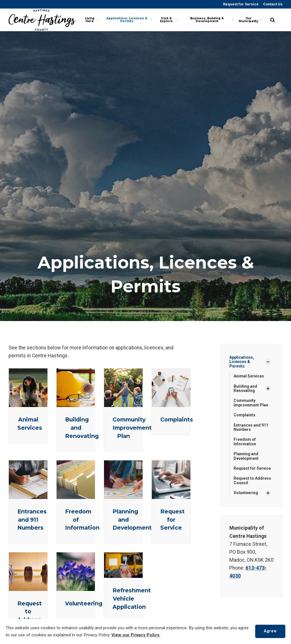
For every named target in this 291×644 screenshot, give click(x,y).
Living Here (92, 20)
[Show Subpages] (268, 362)
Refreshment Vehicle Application (132, 599)
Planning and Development (246, 456)
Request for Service (240, 4)
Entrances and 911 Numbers (32, 520)
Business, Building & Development (211, 20)
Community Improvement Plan (132, 428)
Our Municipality (250, 20)
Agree (270, 631)
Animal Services (249, 376)
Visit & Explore (169, 20)
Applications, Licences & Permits (129, 20)
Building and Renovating (245, 388)
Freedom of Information (245, 441)
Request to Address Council (252, 480)
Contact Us (272, 4)
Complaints (177, 419)
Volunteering (84, 603)
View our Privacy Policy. (136, 635)
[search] (273, 20)
